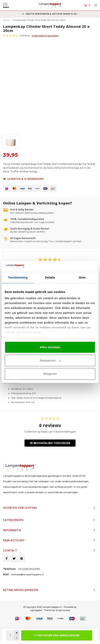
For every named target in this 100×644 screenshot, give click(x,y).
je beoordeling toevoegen (45, 36)
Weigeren (50, 374)
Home (6, 20)
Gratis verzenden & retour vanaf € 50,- (50, 14)
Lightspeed (36, 610)
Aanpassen (50, 360)
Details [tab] (50, 277)
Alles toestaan (50, 347)
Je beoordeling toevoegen (50, 443)
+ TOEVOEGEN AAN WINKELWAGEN (57, 635)
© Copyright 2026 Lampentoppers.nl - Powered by (50, 607)
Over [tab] (82, 277)
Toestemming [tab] (18, 277)
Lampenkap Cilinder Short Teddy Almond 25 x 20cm (40, 20)
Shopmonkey (63, 610)
